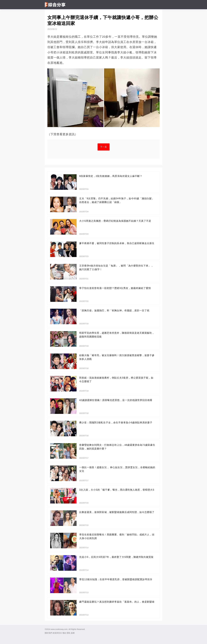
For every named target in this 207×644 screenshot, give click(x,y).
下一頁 (104, 147)
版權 (73, 633)
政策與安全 (57, 633)
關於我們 (48, 633)
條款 (64, 633)
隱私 (69, 633)
